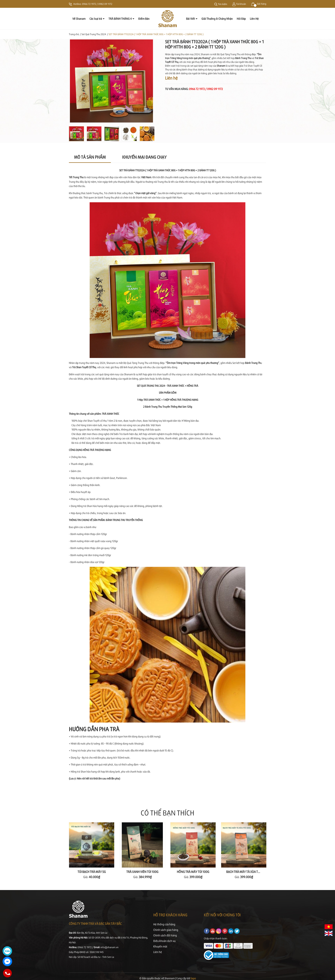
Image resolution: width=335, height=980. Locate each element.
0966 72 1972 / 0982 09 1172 (97, 4)
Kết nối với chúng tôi (222, 915)
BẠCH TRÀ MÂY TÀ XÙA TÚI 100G (247, 872)
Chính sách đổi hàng (165, 935)
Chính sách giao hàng (166, 930)
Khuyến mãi (160, 946)
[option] (111, 81)
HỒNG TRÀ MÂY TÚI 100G (193, 872)
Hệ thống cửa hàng (164, 924)
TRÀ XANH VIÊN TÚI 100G (142, 872)
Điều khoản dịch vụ (164, 941)
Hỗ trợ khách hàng (170, 915)
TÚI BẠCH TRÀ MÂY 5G (92, 872)
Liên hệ (158, 952)
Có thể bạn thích (167, 813)
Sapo (193, 978)
